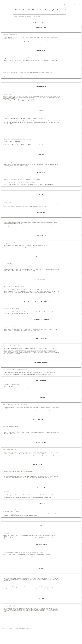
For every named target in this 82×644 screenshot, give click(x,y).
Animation (5, 93)
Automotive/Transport (17, 96)
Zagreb (41, 553)
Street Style (24, 77)
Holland (32, 118)
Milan (7, 328)
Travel (28, 77)
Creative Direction (7, 57)
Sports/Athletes (6, 98)
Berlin (9, 118)
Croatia (13, 553)
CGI (29, 96)
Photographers (11, 34)
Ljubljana (16, 553)
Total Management (41, 380)
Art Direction (6, 179)
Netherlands (40, 118)
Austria (5, 553)
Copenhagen (6, 371)
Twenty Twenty (41, 503)
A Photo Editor (25, 629)
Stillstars (41, 110)
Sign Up (69, 4)
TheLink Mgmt (41, 280)
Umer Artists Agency (41, 544)
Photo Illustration (47, 60)
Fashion (34, 60)
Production (41, 72)
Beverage (15, 453)
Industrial (30, 312)
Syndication (6, 580)
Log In (78, 4)
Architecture (11, 96)
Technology (6, 121)
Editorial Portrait (33, 38)
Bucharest (5, 74)
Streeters (41, 133)
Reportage (58, 97)
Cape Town (9, 553)
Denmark (10, 371)
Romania (13, 74)
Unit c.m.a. (41, 599)
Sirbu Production (41, 68)
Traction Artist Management (41, 420)
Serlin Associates (41, 28)
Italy (4, 328)
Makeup (19, 57)
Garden (47, 609)
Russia (24, 553)
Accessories (6, 38)
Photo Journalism (54, 60)
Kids (57, 38)
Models (32, 72)
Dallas (5, 244)
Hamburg (28, 118)
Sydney (9, 577)
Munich (36, 118)
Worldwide (17, 74)
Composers (6, 426)
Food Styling (10, 93)
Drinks (44, 453)
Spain (35, 553)
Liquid (44, 97)
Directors (9, 72)
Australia (5, 577)
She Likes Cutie (41, 50)
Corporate (38, 76)
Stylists (16, 34)
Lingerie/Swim (10, 39)
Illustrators (6, 34)
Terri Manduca (41, 213)
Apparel (5, 76)
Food (38, 38)
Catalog (14, 76)
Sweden (9, 94)
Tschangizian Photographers (41, 487)
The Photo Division (41, 235)
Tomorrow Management (41, 363)
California (5, 141)
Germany (24, 118)
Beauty (10, 38)
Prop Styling (26, 93)
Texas (7, 244)
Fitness (50, 453)
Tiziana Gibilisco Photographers (41, 319)
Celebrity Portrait (17, 38)
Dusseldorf (13, 118)
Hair (12, 57)
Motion (5, 161)
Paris (15, 36)
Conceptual (23, 38)
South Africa (31, 553)
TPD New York (41, 398)
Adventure (5, 453)
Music (14, 77)
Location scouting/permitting (21, 72)
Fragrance (41, 38)
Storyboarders (47, 72)
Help (74, 4)
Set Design (31, 93)
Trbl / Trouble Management (41, 465)
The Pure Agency (41, 257)
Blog (63, 4)
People (17, 77)
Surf (28, 165)
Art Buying (5, 471)
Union (41, 568)
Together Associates (41, 338)
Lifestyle (5, 39)
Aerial (9, 453)
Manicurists (23, 57)
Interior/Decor (46, 38)
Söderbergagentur (41, 86)
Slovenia (27, 553)
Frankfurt (20, 118)
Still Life (15, 39)
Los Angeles (13, 141)
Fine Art (38, 60)
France (5, 36)
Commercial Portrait (18, 60)
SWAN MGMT (41, 173)
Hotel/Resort (51, 609)
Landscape (57, 76)
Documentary (50, 96)
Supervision (41, 154)
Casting (5, 72)
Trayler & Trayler (41, 443)
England (9, 74)
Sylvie (41, 194)
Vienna (38, 553)
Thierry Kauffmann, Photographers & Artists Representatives (41, 302)
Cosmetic (27, 38)
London (8, 36)
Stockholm (5, 94)
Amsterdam (6, 118)
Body (12, 38)
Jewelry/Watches (53, 38)
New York (12, 36)
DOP (12, 72)
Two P (41, 525)
